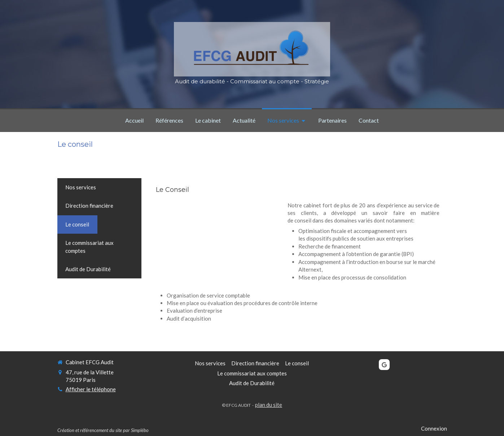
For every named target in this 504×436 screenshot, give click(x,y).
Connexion (434, 428)
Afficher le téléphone (91, 389)
